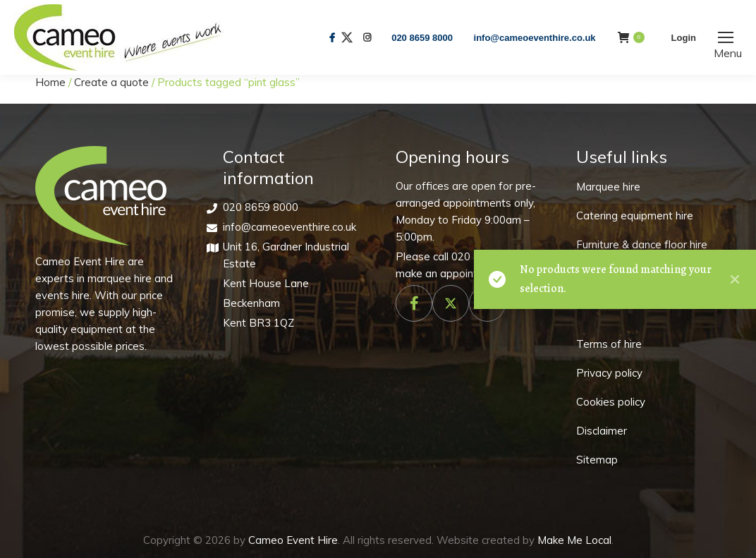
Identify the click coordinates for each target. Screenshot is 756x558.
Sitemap (597, 460)
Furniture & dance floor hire (642, 244)
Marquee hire (608, 187)
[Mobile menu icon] (726, 37)
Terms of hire (609, 344)
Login (684, 38)
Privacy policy (609, 373)
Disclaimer (602, 431)
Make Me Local (574, 540)
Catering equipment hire (635, 216)
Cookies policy (611, 402)
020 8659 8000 (422, 38)
